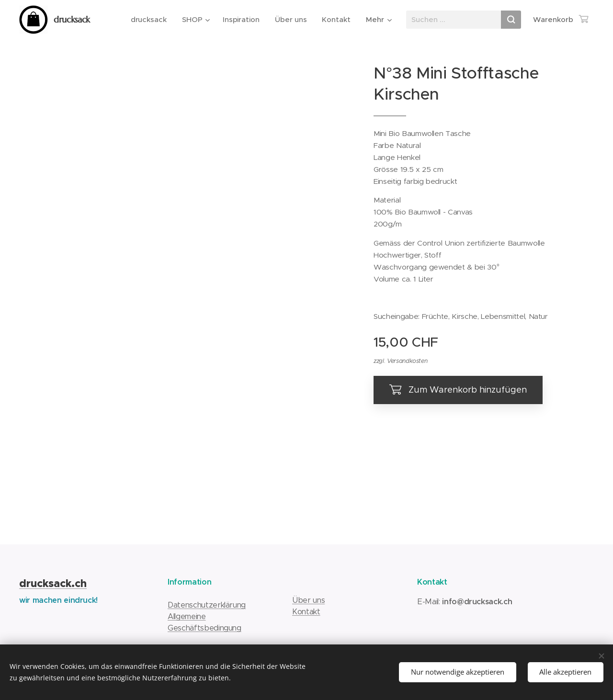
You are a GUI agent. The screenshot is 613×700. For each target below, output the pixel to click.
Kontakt (306, 612)
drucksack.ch (53, 583)
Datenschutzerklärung (207, 605)
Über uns (308, 600)
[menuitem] (150, 20)
